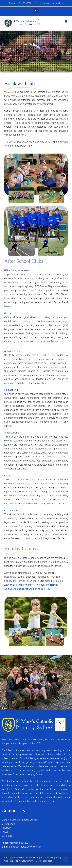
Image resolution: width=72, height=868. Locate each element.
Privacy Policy (55, 857)
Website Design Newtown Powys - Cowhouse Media (28, 861)
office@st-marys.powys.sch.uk (49, 3)
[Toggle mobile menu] (66, 21)
